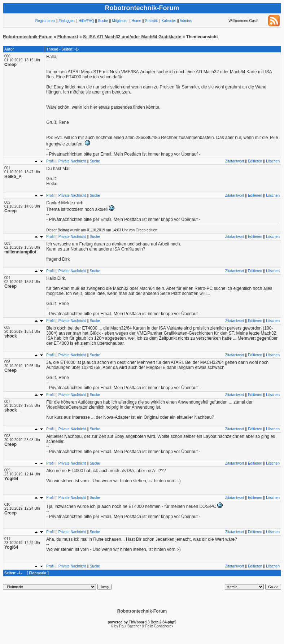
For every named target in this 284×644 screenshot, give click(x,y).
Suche (103, 21)
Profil (50, 161)
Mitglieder (120, 21)
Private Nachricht (72, 161)
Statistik (151, 21)
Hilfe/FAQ (86, 21)
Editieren (255, 161)
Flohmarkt (68, 37)
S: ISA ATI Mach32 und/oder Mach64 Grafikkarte (132, 37)
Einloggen (66, 21)
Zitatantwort (235, 161)
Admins (186, 21)
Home (137, 21)
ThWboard (138, 622)
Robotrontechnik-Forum (28, 37)
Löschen (273, 161)
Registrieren (45, 21)
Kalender (169, 21)
